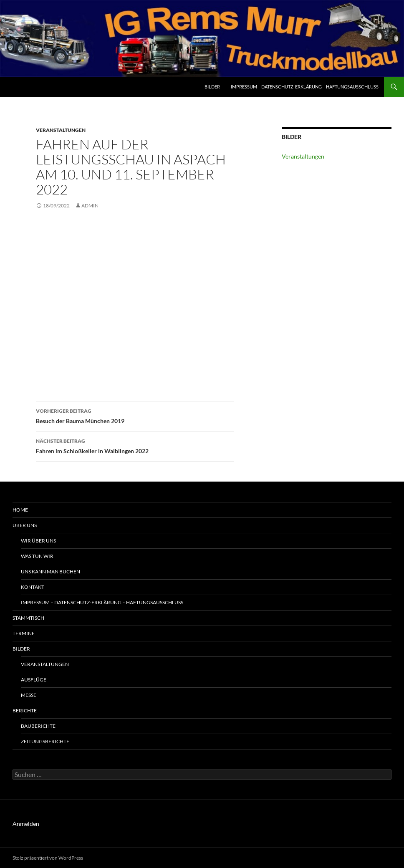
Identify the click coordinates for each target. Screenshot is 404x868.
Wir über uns (38, 541)
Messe (29, 695)
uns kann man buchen (50, 572)
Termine (24, 633)
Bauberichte (38, 726)
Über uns (25, 525)
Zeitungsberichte (45, 741)
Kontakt (33, 587)
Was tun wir (37, 556)
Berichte (25, 710)
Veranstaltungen (61, 130)
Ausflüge (34, 680)
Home (20, 510)
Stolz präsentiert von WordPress (48, 858)
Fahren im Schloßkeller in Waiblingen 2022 (135, 445)
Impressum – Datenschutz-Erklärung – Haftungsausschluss (305, 87)
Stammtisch (28, 618)
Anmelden (26, 824)
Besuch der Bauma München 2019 (135, 415)
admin (90, 206)
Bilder (212, 87)
